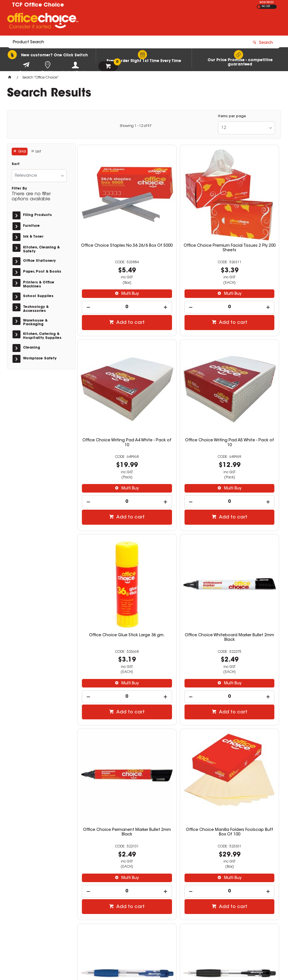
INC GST (266, 7)
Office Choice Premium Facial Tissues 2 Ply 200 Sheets (178, 221)
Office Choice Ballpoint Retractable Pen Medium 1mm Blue (246, 555)
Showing (136, 126)
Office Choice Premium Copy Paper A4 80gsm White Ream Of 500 (178, 723)
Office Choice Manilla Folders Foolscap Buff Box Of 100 (178, 553)
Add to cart (113, 293)
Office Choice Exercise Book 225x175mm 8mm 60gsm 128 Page (247, 723)
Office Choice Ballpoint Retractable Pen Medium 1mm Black (110, 723)
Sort (16, 164)
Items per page (232, 116)
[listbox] (246, 128)
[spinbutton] (110, 278)
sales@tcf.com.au (219, 898)
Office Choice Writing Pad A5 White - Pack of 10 (110, 386)
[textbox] (111, 22)
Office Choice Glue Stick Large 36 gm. (178, 386)
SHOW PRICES (267, 3)
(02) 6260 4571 (218, 893)
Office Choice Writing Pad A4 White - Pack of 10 (247, 219)
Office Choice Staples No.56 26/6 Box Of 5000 (110, 219)
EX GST (259, 7)
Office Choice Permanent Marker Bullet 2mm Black (110, 553)
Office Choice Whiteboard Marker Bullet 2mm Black (247, 386)
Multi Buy (112, 264)
